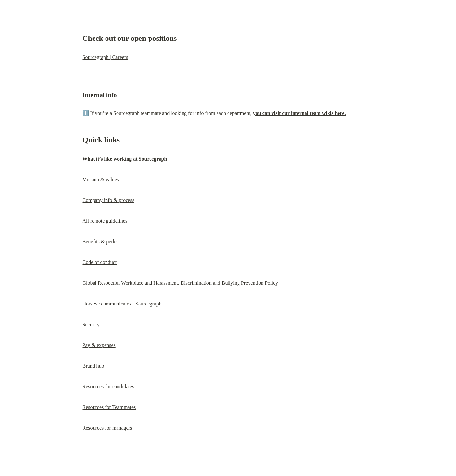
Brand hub (93, 366)
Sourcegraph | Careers (105, 57)
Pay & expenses (99, 345)
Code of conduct (100, 262)
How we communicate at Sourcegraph (122, 304)
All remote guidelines (105, 221)
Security (91, 324)
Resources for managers (107, 428)
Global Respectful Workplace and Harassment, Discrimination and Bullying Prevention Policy (180, 283)
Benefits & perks (100, 242)
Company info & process (108, 200)
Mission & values (101, 179)
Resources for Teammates (109, 407)
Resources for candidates (108, 387)
